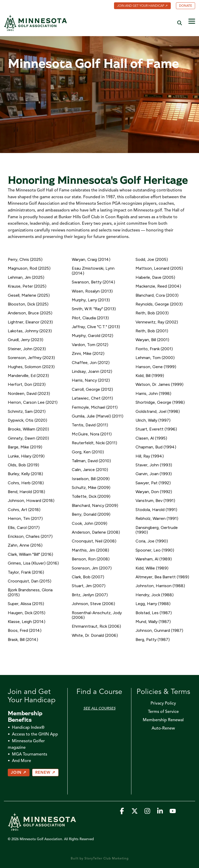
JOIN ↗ (19, 773)
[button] (192, 21)
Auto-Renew (163, 728)
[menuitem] (140, 6)
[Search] (180, 23)
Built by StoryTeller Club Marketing (100, 859)
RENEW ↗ (45, 773)
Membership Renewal (163, 720)
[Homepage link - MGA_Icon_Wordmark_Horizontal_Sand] (42, 828)
